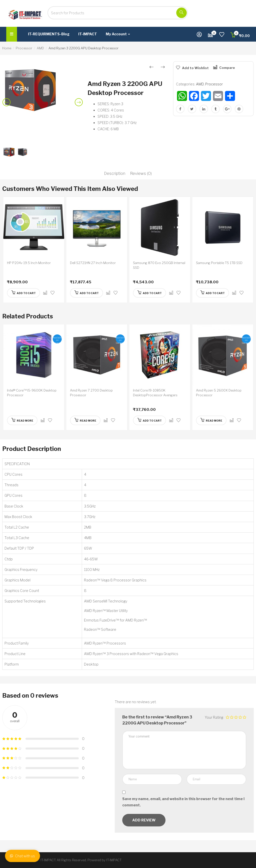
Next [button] (80, 106)
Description (115, 173)
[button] (240, 36)
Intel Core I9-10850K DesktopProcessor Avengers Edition (155, 395)
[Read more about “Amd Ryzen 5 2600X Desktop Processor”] (211, 420)
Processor (24, 48)
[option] (43, 90)
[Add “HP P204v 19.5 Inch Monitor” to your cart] (23, 293)
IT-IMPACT (88, 34)
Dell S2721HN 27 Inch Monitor (93, 263)
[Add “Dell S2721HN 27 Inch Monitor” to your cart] (86, 293)
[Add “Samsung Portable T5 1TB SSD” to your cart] (212, 293)
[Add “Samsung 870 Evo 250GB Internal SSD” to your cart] (149, 293)
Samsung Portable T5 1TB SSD (219, 263)
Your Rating (214, 717)
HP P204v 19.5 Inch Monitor (29, 263)
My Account (118, 34)
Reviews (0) (141, 173)
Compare (227, 68)
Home (7, 48)
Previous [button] (7, 106)
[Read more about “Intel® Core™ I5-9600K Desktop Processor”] (22, 420)
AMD (40, 48)
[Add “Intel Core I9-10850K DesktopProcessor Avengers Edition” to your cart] (149, 420)
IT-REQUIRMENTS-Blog (49, 34)
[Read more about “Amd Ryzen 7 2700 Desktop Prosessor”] (85, 420)
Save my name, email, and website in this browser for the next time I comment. (183, 802)
